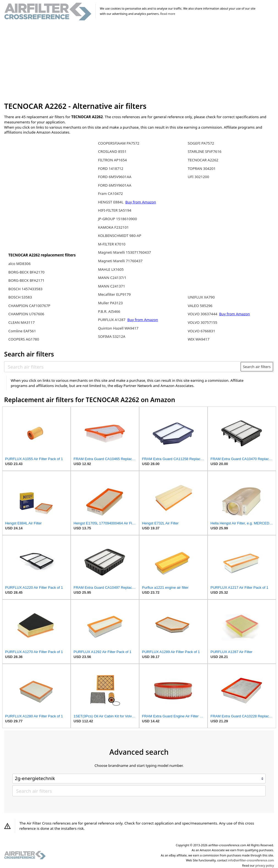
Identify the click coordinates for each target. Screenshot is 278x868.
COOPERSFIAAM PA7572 (119, 143)
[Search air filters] (123, 367)
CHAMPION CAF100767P (29, 306)
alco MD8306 (19, 264)
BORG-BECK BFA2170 (26, 272)
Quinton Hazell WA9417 (118, 328)
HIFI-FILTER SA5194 (115, 210)
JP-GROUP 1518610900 (117, 219)
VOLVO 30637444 (203, 314)
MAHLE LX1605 (111, 269)
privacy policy (265, 866)
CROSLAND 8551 (112, 151)
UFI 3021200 (199, 177)
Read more (168, 14)
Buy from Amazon (141, 202)
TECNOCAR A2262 (203, 160)
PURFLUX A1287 (112, 320)
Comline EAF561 (22, 331)
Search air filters (257, 367)
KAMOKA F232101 (113, 227)
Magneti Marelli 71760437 (120, 261)
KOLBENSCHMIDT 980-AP (119, 236)
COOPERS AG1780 (24, 339)
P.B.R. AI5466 (109, 311)
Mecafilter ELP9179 (114, 294)
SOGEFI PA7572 (201, 143)
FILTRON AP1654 (112, 160)
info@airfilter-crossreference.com (251, 860)
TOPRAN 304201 (202, 168)
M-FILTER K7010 (112, 244)
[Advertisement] (139, 62)
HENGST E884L (111, 202)
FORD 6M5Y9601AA (115, 185)
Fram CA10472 (110, 193)
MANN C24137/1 (112, 278)
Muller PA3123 (110, 303)
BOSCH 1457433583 (25, 289)
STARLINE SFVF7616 (205, 151)
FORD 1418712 (111, 168)
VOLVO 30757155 (203, 322)
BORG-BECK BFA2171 (26, 280)
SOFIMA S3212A (112, 336)
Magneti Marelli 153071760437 (124, 252)
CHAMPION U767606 (26, 314)
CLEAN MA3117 (21, 322)
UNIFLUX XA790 (201, 297)
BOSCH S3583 (20, 297)
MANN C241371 (111, 286)
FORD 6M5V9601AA (115, 177)
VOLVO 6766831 (202, 331)
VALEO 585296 (200, 306)
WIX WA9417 (199, 339)
